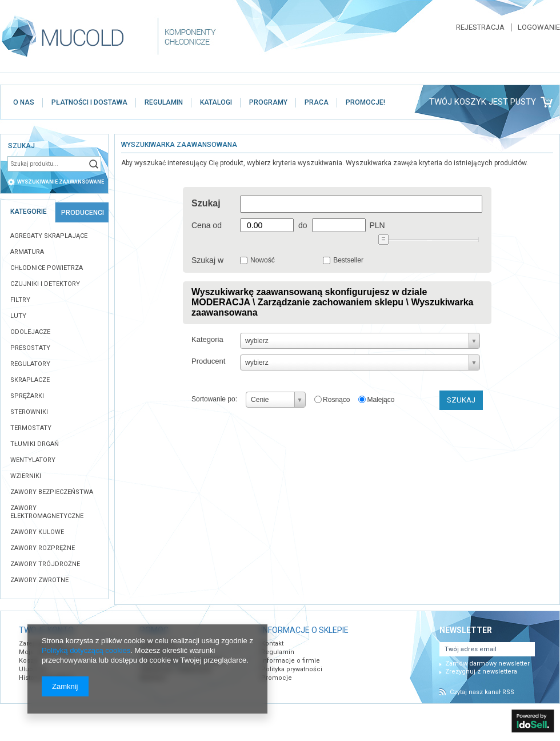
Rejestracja (480, 27)
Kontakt (272, 644)
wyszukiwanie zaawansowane (61, 182)
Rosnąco (336, 400)
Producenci (83, 213)
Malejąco (381, 400)
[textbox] (47, 164)
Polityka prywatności (292, 669)
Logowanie (539, 27)
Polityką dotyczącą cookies (86, 650)
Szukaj (94, 164)
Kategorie (29, 212)
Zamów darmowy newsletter (487, 664)
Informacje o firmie (291, 661)
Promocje (277, 678)
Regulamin (278, 652)
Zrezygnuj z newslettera (481, 672)
